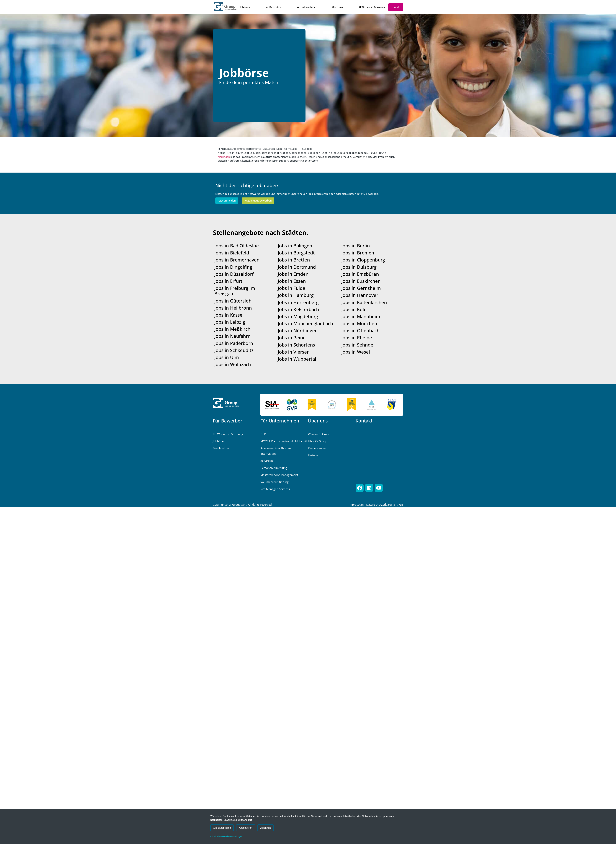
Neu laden (224, 156)
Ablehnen (266, 827)
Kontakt (364, 420)
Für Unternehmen (280, 420)
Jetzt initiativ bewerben (258, 200)
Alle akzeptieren (222, 827)
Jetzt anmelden (227, 200)
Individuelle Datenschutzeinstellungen (226, 836)
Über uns (318, 420)
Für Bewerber (228, 420)
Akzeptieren (246, 827)
